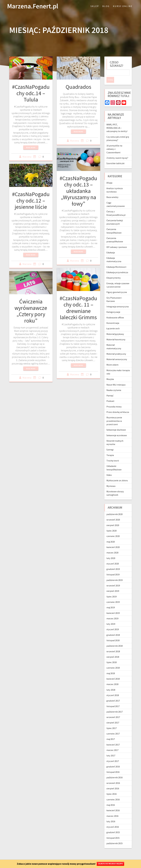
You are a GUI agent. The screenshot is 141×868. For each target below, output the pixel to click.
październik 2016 (115, 772)
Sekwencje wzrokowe (117, 429)
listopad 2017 (113, 700)
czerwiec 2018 (113, 662)
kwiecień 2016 (113, 804)
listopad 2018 (113, 634)
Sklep (95, 6)
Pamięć (110, 390)
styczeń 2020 (113, 558)
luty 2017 (111, 750)
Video (109, 469)
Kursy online (123, 6)
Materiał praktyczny (116, 348)
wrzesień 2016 (113, 777)
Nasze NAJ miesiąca (116, 379)
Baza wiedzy (112, 191)
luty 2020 (111, 552)
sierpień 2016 (113, 783)
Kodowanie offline (115, 312)
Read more (31, 147)
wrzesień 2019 (113, 580)
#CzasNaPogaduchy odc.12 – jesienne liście (31, 200)
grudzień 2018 (113, 629)
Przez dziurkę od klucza (118, 406)
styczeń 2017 (113, 755)
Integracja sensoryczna (118, 301)
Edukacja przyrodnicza (117, 266)
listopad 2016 (113, 766)
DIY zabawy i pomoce (117, 241)
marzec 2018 (112, 678)
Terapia (110, 449)
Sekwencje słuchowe (116, 424)
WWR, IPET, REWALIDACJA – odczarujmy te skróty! (117, 122)
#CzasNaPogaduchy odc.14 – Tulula (31, 93)
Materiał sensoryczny (117, 353)
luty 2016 (111, 816)
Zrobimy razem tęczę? (117, 152)
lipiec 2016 (112, 788)
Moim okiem (112, 359)
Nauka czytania (114, 384)
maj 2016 (111, 799)
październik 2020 (115, 508)
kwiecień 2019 (113, 607)
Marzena (27, 157)
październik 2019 (115, 574)
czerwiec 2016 (113, 794)
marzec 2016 (112, 810)
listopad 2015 (113, 832)
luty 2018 (111, 684)
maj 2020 (111, 536)
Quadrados (78, 87)
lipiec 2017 (112, 722)
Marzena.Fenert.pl (33, 6)
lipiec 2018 (112, 656)
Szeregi (110, 444)
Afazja (109, 177)
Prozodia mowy (114, 401)
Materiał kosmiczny (116, 334)
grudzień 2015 (113, 826)
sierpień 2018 (113, 651)
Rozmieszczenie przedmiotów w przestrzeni (114, 415)
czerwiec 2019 (113, 596)
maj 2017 (111, 733)
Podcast (110, 395)
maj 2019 (111, 602)
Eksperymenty (114, 272)
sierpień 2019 (113, 585)
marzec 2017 (112, 744)
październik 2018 (115, 640)
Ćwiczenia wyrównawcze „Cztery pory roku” (31, 311)
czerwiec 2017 (113, 728)
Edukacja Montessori (116, 261)
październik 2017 (115, 706)
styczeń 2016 (113, 821)
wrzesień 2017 (113, 711)
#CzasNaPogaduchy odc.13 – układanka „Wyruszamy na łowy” (78, 191)
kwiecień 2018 (113, 673)
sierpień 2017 (113, 717)
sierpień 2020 (113, 519)
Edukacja (111, 247)
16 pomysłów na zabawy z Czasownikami (114, 143)
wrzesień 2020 (113, 514)
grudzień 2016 (113, 761)
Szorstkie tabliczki (115, 157)
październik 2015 (115, 837)
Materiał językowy (115, 328)
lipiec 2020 (112, 525)
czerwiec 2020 (113, 530)
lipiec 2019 (112, 591)
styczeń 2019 (113, 623)
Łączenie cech (113, 323)
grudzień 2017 (113, 695)
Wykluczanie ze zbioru (117, 475)
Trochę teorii (113, 455)
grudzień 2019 (113, 563)
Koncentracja (113, 317)
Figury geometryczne (117, 286)
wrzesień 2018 (113, 646)
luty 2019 (111, 618)
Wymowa (111, 480)
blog (106, 6)
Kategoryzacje (113, 306)
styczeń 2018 (113, 689)
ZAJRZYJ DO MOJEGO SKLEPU (110, 864)
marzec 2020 (112, 547)
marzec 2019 (112, 613)
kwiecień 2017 (113, 739)
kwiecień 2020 (113, 541)
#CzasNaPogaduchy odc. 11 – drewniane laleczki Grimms (78, 308)
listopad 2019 (113, 569)
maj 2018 (111, 667)
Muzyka (110, 373)
